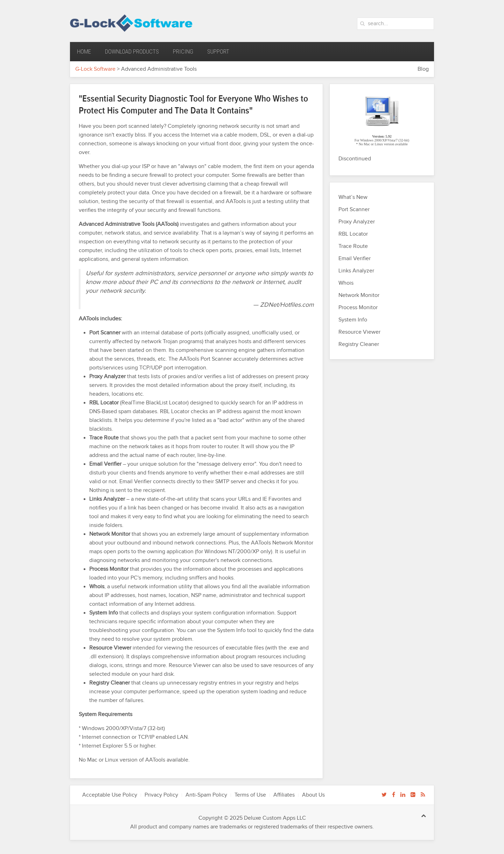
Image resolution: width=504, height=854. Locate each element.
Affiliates (284, 795)
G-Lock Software (95, 69)
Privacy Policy (161, 795)
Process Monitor (358, 308)
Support (218, 51)
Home (84, 51)
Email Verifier (355, 259)
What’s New (353, 197)
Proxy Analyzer (357, 222)
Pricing (183, 51)
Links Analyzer (356, 271)
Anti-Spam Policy (206, 795)
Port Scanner (354, 210)
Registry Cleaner (359, 344)
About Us (313, 795)
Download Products (132, 51)
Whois (346, 283)
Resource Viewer (359, 332)
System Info (353, 320)
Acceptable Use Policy (110, 795)
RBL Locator (353, 234)
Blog (423, 69)
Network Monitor (359, 295)
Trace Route (353, 246)
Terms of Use (250, 795)
